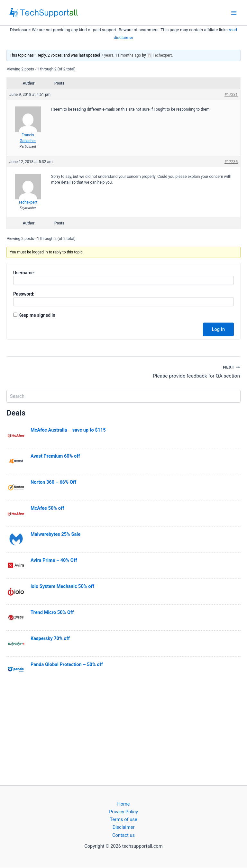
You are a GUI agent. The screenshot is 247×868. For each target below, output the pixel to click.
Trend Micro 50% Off (52, 613)
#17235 (231, 162)
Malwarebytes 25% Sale (55, 535)
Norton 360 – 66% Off (53, 482)
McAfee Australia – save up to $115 (68, 430)
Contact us (123, 835)
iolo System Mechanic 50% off (62, 587)
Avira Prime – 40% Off (54, 561)
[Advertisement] (123, 734)
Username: (24, 273)
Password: (24, 294)
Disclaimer (124, 827)
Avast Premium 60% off (55, 456)
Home (123, 804)
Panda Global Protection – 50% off (67, 665)
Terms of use (124, 820)
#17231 (231, 95)
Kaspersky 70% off (50, 639)
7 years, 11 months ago (121, 55)
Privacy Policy (123, 812)
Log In (218, 329)
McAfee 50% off (47, 508)
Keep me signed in (37, 315)
